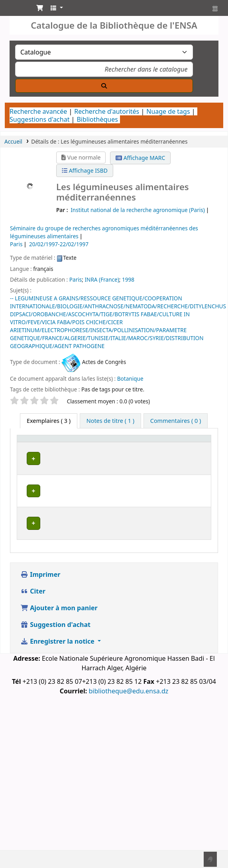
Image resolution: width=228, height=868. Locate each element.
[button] (40, 8)
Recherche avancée (38, 111)
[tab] (110, 421)
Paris (76, 279)
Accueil (13, 141)
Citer (33, 618)
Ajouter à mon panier (59, 634)
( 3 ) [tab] (49, 421)
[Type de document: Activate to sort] (41, 450)
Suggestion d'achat (55, 651)
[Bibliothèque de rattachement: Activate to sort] (149, 450)
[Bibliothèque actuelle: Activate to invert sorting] (91, 450)
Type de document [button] (35, 454)
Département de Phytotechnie (89, 544)
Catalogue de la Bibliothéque (15, 10)
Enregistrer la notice (58, 668)
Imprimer (40, 601)
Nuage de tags (168, 111)
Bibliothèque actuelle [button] (86, 454)
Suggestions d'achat (39, 119)
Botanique (130, 379)
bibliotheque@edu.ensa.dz (128, 718)
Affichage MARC (140, 158)
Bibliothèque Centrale (88, 477)
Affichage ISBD (85, 170)
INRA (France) (102, 279)
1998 (128, 279)
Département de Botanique (89, 510)
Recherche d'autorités (107, 111)
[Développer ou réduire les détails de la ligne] (195, 482)
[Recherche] (104, 86)
